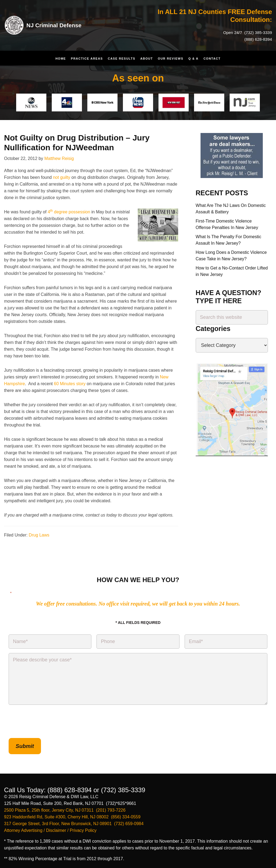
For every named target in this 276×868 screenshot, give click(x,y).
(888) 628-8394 (258, 39)
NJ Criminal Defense (58, 25)
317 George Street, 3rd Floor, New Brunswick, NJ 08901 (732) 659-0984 (74, 821)
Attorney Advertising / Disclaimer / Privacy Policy (50, 828)
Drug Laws (39, 535)
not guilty (61, 177)
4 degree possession (69, 212)
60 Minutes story (70, 384)
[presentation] (50, 722)
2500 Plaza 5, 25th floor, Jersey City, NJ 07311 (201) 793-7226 (65, 807)
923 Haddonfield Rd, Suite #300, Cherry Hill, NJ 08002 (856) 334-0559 (72, 814)
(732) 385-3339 (258, 33)
